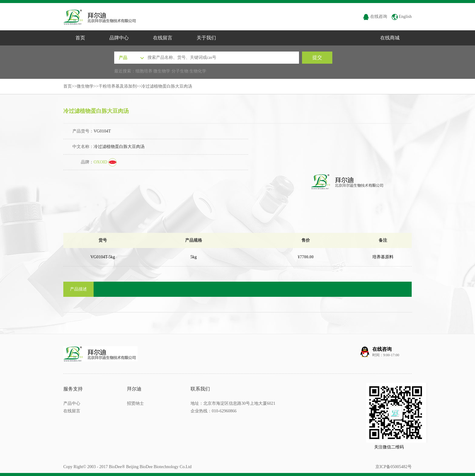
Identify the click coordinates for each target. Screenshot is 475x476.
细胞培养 (144, 71)
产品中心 (72, 403)
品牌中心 (119, 38)
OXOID (105, 162)
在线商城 (390, 38)
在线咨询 (375, 17)
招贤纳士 (135, 403)
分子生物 (180, 71)
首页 (80, 38)
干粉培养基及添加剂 (118, 86)
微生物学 (162, 71)
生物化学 (198, 71)
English (402, 17)
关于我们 (206, 38)
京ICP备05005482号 (394, 467)
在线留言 (163, 38)
